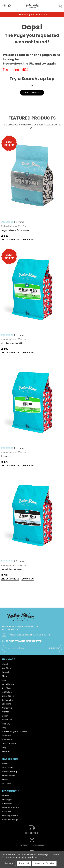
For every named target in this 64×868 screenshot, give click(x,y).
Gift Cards (7, 784)
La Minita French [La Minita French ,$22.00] (12, 569)
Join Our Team (9, 744)
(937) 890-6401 (10, 630)
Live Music (7, 688)
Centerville (7, 708)
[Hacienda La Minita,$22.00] (32, 289)
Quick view (28, 240)
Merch (5, 780)
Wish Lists (6, 812)
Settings (9, 863)
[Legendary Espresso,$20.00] (32, 176)
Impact (5, 672)
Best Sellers (8, 768)
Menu (5, 676)
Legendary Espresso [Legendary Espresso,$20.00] (15, 230)
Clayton (6, 712)
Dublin (5, 716)
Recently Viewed (10, 816)
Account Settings (10, 820)
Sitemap (6, 752)
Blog (4, 748)
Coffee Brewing (9, 772)
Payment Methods (11, 808)
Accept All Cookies (44, 863)
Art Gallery (7, 692)
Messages (7, 800)
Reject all (24, 863)
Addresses (7, 804)
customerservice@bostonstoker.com (21, 626)
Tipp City (6, 724)
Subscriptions (9, 776)
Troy (4, 728)
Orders (5, 796)
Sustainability (8, 700)
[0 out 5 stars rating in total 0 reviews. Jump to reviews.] (12, 222)
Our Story (6, 668)
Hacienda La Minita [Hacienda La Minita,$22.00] (14, 343)
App (4, 680)
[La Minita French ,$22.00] (32, 515)
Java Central (8, 684)
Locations (7, 704)
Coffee (5, 764)
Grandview (7, 720)
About (5, 664)
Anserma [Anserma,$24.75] (7, 456)
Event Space (8, 696)
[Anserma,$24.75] (32, 402)
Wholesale (7, 740)
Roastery (6, 736)
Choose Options (10, 240)
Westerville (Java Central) (14, 732)
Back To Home (32, 93)
